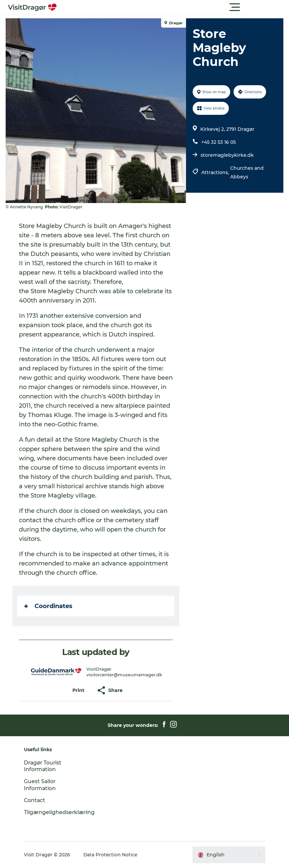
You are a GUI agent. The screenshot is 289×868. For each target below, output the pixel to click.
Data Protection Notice (114, 855)
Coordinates (49, 606)
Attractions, (216, 172)
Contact (38, 800)
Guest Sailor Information (43, 785)
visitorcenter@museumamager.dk (125, 675)
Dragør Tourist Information (46, 766)
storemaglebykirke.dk (227, 155)
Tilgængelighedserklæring (63, 812)
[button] (174, 7)
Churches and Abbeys (247, 172)
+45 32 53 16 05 (219, 142)
